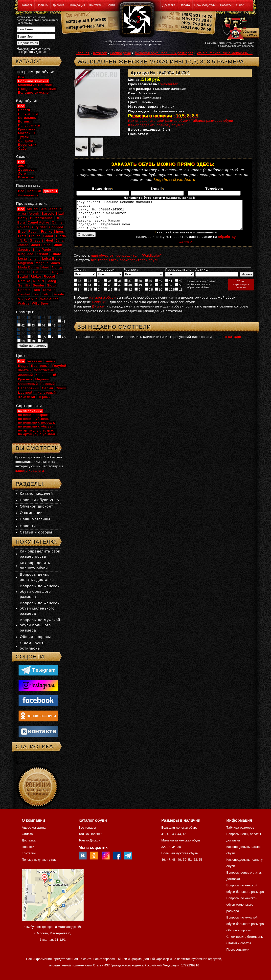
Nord (45, 267)
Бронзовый (41, 366)
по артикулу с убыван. (37, 434)
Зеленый (25, 375)
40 (158, 286)
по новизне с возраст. (37, 422)
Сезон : (80, 276)
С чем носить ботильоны (245, 937)
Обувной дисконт (36, 506)
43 (77, 291)
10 (158, 295)
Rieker (36, 276)
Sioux (52, 285)
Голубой (59, 366)
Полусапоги (28, 114)
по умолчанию (30, 411)
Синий (61, 388)
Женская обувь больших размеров (164, 53)
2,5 (108, 295)
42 (179, 286)
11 (179, 295)
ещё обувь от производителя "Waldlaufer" (126, 261)
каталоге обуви (102, 303)
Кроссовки (27, 129)
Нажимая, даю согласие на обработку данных (33, 50)
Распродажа (121, 53)
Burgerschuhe (41, 218)
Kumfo (56, 254)
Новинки (43, 5)
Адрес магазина (34, 827)
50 (148, 291)
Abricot (33, 209)
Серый (47, 388)
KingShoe (26, 254)
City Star (39, 227)
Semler (39, 285)
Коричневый (46, 375)
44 (88, 291)
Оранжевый (28, 384)
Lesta (23, 258)
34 (98, 286)
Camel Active (39, 222)
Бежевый (35, 361)
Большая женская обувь (179, 827)
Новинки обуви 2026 (39, 500)
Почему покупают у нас (39, 860)
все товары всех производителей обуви (125, 266)
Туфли (23, 137)
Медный (42, 379)
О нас (240, 5)
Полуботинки (29, 125)
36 (118, 286)
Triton (47, 294)
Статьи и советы (239, 943)
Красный (25, 379)
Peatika (24, 272)
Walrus (24, 303)
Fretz (22, 236)
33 (88, 286)
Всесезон (26, 177)
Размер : (131, 276)
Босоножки (27, 145)
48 (128, 291)
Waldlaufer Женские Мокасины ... (225, 53)
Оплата (185, 5)
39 (148, 286)
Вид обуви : (107, 276)
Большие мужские (33, 92)
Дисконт (58, 5)
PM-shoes (41, 272)
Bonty (23, 218)
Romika (24, 281)
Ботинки (25, 121)
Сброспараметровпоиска (241, 290)
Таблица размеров (240, 827)
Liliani (35, 258)
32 (77, 286)
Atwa (22, 214)
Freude (35, 236)
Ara (44, 209)
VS (20, 299)
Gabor (48, 236)
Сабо (22, 149)
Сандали (26, 141)
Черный (44, 397)
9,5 (149, 295)
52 (169, 291)
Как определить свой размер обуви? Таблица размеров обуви (181, 121)
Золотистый (44, 370)
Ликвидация (77, 5)
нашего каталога (229, 343)
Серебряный (29, 388)
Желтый (25, 370)
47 (118, 291)
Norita (57, 267)
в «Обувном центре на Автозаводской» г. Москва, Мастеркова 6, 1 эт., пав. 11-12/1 (53, 933)
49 (138, 291)
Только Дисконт (90, 840)
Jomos (23, 245)
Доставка (169, 5)
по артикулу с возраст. (37, 430)
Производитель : (179, 276)
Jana (60, 240)
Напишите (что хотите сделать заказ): (159, 198)
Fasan (34, 232)
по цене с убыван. (34, 419)
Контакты (96, 5)
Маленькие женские (35, 85)
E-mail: (158, 189)
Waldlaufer (169, 84)
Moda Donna (28, 267)
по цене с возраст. (34, 415)
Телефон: (214, 189)
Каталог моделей (36, 493)
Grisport (36, 240)
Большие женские (33, 81)
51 (158, 291)
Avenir (34, 214)
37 (128, 286)
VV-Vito (31, 299)
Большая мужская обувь (180, 853)
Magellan (26, 263)
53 (179, 291)
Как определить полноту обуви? (156, 125)
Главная (83, 53)
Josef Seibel (41, 245)
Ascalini (56, 209)
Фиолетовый (45, 393)
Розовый (48, 384)
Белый (50, 361)
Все (21, 77)
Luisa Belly (51, 258)
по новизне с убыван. (36, 426)
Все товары (87, 827)
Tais (37, 290)
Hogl (49, 240)
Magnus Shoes (48, 263)
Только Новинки (90, 834)
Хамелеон (27, 397)
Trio (36, 294)
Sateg (51, 281)
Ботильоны (27, 118)
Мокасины (27, 133)
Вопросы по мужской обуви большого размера (40, 625)
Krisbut (42, 254)
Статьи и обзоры (36, 532)
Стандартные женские (37, 89)
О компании (31, 513)
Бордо (23, 366)
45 (98, 291)
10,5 (170, 295)
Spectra (24, 290)
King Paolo (42, 250)
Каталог (27, 5)
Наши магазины (35, 519)
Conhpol (56, 227)
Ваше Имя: (103, 189)
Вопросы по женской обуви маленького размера (40, 608)
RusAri (38, 281)
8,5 (128, 295)
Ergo (22, 232)
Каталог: (29, 61)
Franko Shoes (53, 232)
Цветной (25, 393)
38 (138, 286)
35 (108, 286)
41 (169, 286)
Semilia (24, 285)
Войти (111, 5)
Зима (22, 166)
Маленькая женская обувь (181, 840)
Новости (226, 5)
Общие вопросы (35, 637)
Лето (22, 174)
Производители (205, 5)
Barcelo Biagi (53, 214)
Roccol (49, 276)
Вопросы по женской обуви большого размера (40, 591)
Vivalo (59, 294)
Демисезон (27, 170)
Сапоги (24, 110)
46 (108, 291)
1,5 (88, 295)
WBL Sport (41, 303)
